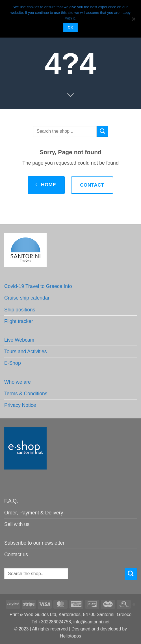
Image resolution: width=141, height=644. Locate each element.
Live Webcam (19, 340)
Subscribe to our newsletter (34, 543)
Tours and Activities (26, 352)
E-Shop (13, 363)
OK (71, 27)
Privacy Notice (20, 405)
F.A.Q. (11, 501)
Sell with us (17, 524)
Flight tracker (19, 321)
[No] (133, 21)
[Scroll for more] (70, 95)
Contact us (16, 555)
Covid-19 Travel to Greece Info (38, 286)
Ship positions (20, 310)
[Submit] (102, 131)
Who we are (18, 382)
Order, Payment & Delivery (34, 513)
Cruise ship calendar (27, 298)
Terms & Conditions (26, 394)
